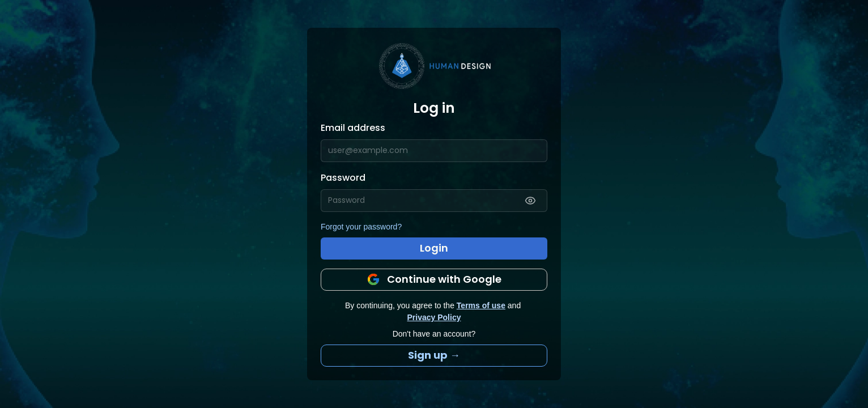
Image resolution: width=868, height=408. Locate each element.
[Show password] (530, 201)
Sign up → (434, 355)
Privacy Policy (434, 317)
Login (434, 248)
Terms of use (481, 305)
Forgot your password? (361, 227)
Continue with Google (434, 279)
